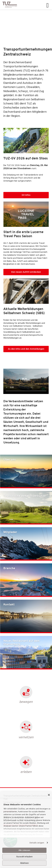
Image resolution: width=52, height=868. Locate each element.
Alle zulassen (24, 850)
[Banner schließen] (49, 795)
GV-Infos (26, 195)
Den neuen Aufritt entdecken (26, 272)
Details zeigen (37, 843)
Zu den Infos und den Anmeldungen (26, 349)
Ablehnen (24, 863)
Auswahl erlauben (24, 857)
